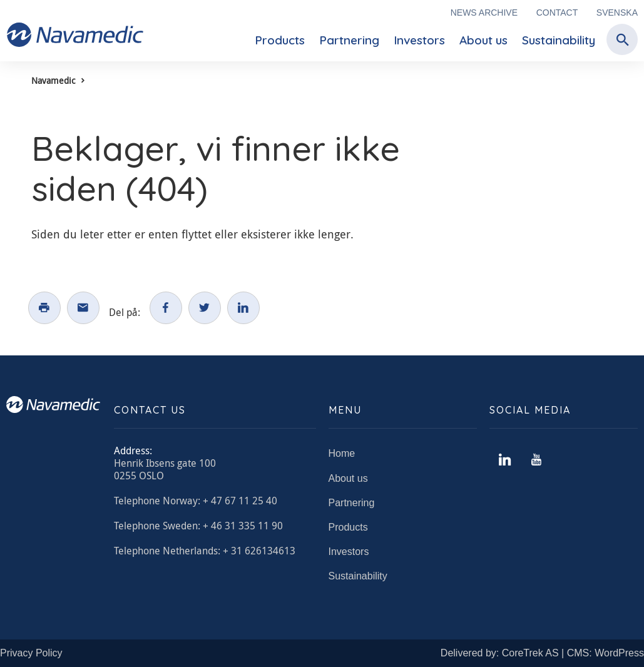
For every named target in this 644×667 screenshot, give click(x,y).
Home (342, 453)
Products (280, 40)
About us (483, 40)
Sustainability (559, 40)
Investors (419, 40)
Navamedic (53, 80)
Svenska (617, 13)
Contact (557, 13)
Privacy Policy (31, 653)
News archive (484, 13)
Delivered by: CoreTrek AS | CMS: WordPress (542, 653)
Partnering (349, 40)
